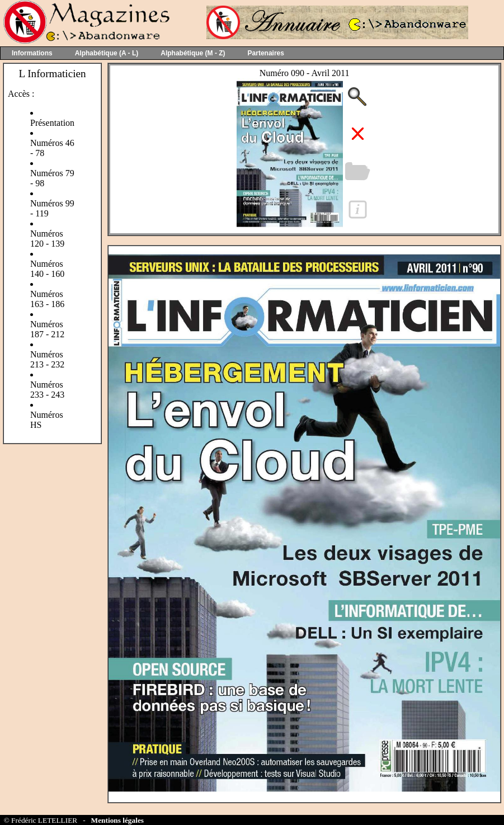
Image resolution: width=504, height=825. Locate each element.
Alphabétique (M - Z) (193, 53)
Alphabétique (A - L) (107, 53)
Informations (32, 53)
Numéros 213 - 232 (47, 359)
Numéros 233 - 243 (47, 390)
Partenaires (266, 53)
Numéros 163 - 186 (47, 299)
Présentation (52, 123)
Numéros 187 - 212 (47, 329)
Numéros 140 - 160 (47, 269)
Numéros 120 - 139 (47, 239)
